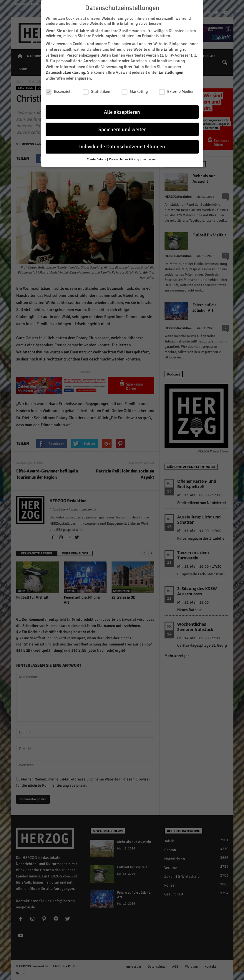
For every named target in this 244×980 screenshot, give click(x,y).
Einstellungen (171, 70)
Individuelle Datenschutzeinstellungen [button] (122, 145)
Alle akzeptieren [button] (122, 110)
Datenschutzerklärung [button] (125, 157)
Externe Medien (177, 89)
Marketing (135, 89)
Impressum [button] (150, 157)
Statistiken (97, 89)
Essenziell (59, 89)
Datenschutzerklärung (65, 70)
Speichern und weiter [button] (122, 127)
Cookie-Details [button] (97, 157)
